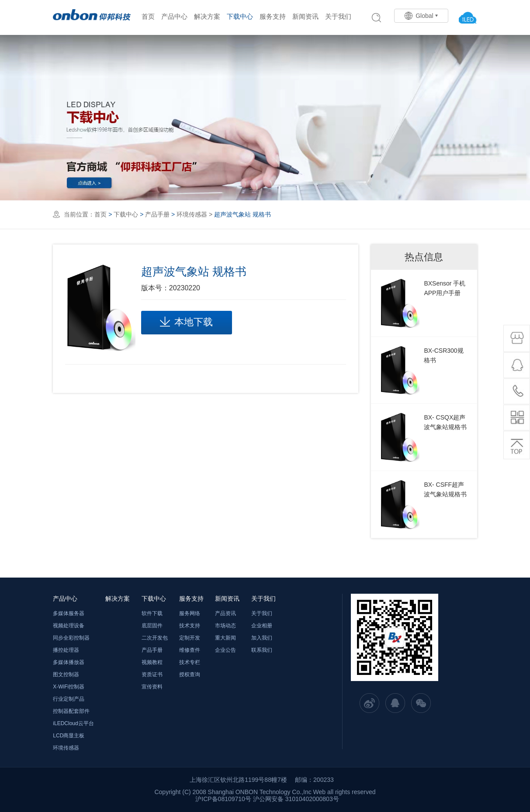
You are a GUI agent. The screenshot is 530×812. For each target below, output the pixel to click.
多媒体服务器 (69, 613)
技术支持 (190, 626)
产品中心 (174, 16)
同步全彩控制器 (71, 638)
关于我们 (338, 16)
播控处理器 (66, 650)
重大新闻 (225, 638)
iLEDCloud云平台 (73, 723)
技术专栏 (190, 662)
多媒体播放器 (69, 662)
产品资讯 (225, 613)
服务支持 (273, 16)
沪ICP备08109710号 (223, 799)
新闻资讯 (305, 16)
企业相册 (262, 626)
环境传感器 (192, 214)
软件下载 (152, 613)
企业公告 (225, 650)
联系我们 (262, 650)
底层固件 (152, 626)
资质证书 (152, 674)
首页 (148, 16)
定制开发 (190, 638)
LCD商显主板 (69, 736)
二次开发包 (155, 638)
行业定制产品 (69, 699)
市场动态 (225, 626)
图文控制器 (66, 674)
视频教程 (152, 662)
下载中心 (240, 16)
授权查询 (190, 674)
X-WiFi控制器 (69, 687)
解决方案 (207, 16)
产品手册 (157, 214)
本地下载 (186, 322)
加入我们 (262, 638)
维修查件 (190, 650)
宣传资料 (152, 687)
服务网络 (190, 613)
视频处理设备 (69, 626)
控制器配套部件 (71, 711)
